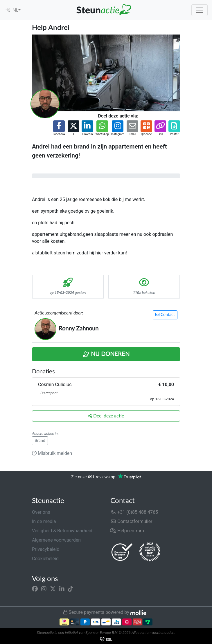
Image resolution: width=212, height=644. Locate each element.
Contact (165, 315)
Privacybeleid (46, 549)
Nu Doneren (106, 354)
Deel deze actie (106, 416)
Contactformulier (131, 521)
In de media (44, 521)
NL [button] (15, 10)
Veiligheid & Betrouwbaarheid (62, 531)
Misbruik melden (52, 453)
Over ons (41, 512)
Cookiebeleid (45, 559)
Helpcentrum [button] (127, 531)
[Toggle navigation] (200, 10)
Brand (40, 441)
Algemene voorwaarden (56, 540)
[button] (59, 128)
